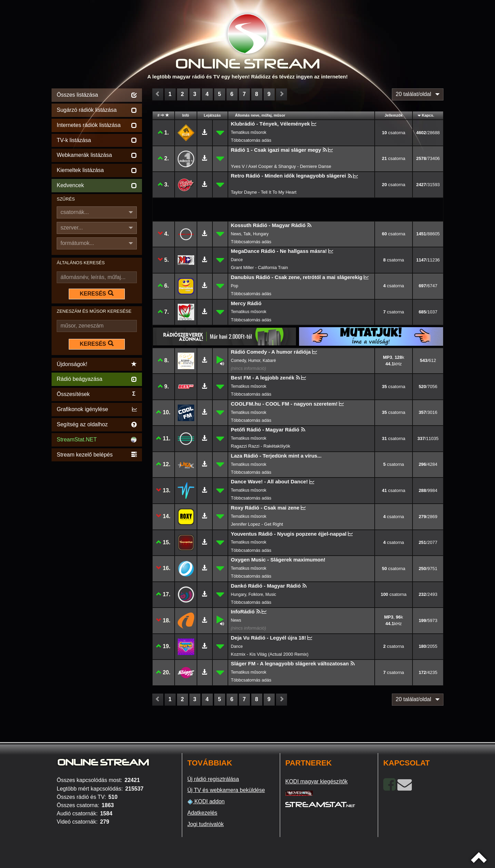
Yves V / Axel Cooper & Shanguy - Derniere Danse (281, 166)
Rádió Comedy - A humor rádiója (271, 352)
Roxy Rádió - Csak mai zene (265, 508)
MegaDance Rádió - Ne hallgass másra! (279, 251)
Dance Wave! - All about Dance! (269, 481)
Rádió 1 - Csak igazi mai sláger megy (276, 150)
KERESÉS (97, 293)
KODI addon (206, 802)
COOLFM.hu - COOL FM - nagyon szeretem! (284, 404)
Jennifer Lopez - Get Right (257, 524)
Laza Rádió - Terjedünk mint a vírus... (276, 456)
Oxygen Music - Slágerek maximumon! (278, 560)
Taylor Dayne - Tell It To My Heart (264, 192)
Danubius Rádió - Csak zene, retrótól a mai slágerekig (297, 277)
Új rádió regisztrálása (213, 779)
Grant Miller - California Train (260, 267)
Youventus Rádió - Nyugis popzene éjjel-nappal (289, 534)
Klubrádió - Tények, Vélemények (271, 124)
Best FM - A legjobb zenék (263, 378)
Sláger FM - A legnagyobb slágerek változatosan (290, 663)
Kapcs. (428, 115)
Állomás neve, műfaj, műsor (260, 115)
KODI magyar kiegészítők (316, 781)
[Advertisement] (97, 566)
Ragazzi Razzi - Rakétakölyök (261, 446)
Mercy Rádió (246, 303)
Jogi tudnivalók (206, 824)
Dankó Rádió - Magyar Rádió (266, 586)
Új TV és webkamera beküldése (226, 790)
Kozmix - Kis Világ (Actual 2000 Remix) (270, 654)
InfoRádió (243, 612)
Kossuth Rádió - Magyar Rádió (268, 225)
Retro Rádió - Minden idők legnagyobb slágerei (289, 176)
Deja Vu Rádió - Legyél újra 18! (269, 638)
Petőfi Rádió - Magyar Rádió (265, 430)
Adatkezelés (202, 813)
